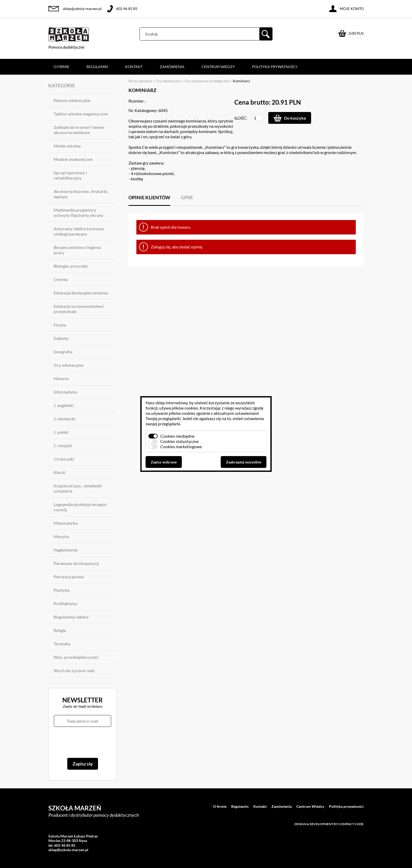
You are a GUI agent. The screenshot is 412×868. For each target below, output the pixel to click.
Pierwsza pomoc (69, 577)
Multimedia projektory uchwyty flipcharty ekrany (79, 213)
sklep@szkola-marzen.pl (82, 9)
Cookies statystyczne (179, 441)
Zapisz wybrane (164, 462)
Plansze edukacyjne (72, 100)
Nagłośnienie (66, 550)
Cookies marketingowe (181, 446)
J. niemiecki (65, 419)
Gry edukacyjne (69, 365)
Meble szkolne (67, 146)
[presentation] (82, 742)
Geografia (63, 352)
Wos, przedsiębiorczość (76, 657)
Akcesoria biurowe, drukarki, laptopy (81, 194)
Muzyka (61, 536)
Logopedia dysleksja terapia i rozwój (80, 507)
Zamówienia (172, 67)
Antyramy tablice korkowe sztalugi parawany (79, 231)
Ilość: (241, 118)
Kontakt (134, 67)
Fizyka (60, 325)
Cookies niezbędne (177, 436)
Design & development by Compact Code (329, 824)
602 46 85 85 (127, 9)
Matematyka (66, 523)
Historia (61, 378)
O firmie (61, 67)
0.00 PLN (356, 33)
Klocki (60, 472)
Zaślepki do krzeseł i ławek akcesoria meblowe (79, 130)
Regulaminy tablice (71, 617)
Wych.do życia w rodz (74, 670)
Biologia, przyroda (71, 266)
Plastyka (62, 590)
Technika (62, 644)
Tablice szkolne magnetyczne (81, 114)
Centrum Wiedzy (218, 67)
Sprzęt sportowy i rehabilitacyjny (70, 175)
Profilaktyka (65, 603)
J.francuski (64, 459)
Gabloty (61, 338)
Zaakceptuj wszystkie (244, 462)
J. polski (61, 432)
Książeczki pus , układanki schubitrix (78, 488)
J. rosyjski (63, 445)
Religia (60, 630)
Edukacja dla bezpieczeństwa (81, 293)
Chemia (61, 279)
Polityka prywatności (275, 67)
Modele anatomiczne (73, 159)
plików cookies (185, 408)
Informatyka (65, 392)
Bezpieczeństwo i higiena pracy (77, 250)
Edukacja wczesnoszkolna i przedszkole (79, 309)
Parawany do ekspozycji (76, 563)
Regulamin (97, 67)
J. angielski (64, 405)
